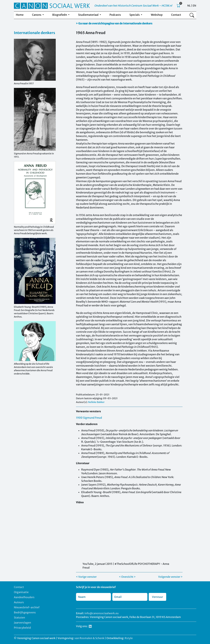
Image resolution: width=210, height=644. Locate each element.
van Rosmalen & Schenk (89, 638)
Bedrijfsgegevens (25, 612)
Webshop (157, 15)
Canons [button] (37, 15)
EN (194, 6)
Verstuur (157, 597)
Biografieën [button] (60, 15)
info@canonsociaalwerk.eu (102, 613)
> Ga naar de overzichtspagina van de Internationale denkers (114, 23)
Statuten (19, 617)
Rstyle (129, 638)
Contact (176, 15)
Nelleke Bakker (96, 402)
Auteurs (19, 602)
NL (189, 6)
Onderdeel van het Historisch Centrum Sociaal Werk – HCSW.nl (133, 6)
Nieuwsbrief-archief (27, 607)
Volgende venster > (170, 577)
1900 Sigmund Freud (89, 418)
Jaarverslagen (22, 623)
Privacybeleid (22, 628)
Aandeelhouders (24, 597)
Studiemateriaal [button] (89, 15)
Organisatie (21, 592)
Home (20, 15)
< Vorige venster (86, 577)
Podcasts (115, 15)
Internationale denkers (34, 33)
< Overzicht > (127, 577)
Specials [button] (135, 15)
